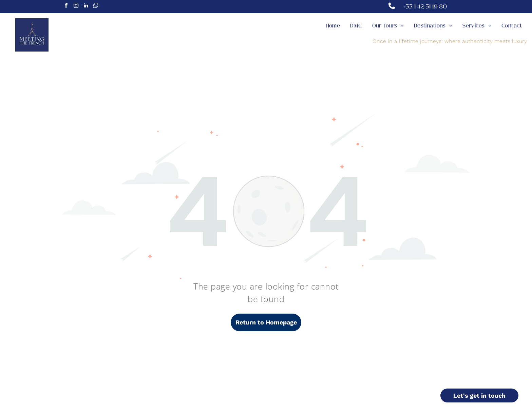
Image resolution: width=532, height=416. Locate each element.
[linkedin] (86, 6)
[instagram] (76, 6)
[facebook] (66, 6)
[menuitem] (333, 26)
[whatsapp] (96, 6)
